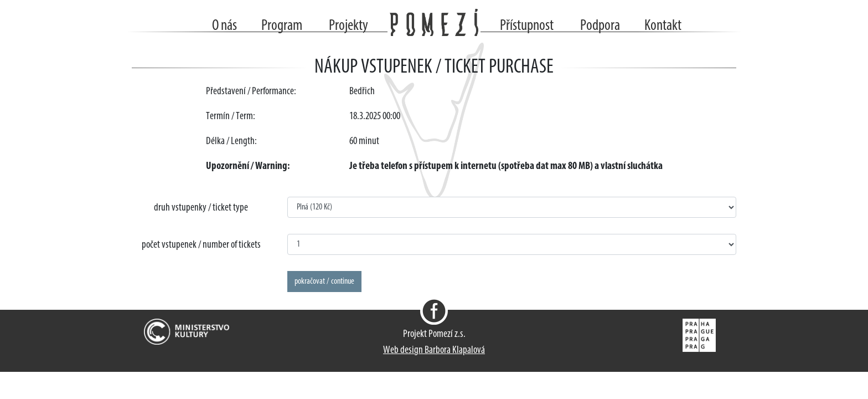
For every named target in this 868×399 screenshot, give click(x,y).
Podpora (600, 26)
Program (282, 26)
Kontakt (663, 26)
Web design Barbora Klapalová (434, 351)
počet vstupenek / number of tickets (201, 245)
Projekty (348, 26)
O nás (224, 26)
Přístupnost (527, 26)
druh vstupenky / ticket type (201, 208)
